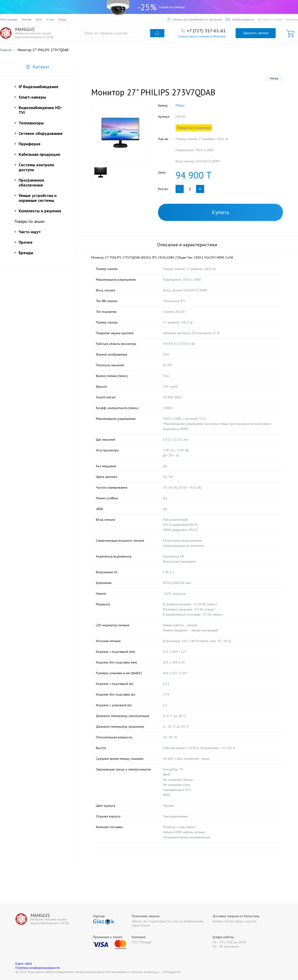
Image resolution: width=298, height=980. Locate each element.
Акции (62, 19)
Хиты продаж (9, 19)
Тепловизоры (31, 123)
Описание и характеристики (187, 245)
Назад (274, 78)
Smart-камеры (32, 97)
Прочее (26, 242)
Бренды (26, 253)
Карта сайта (24, 963)
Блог (39, 19)
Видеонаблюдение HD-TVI (41, 110)
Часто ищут (30, 232)
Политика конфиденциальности (38, 968)
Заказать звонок (256, 33)
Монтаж (27, 19)
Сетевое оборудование (41, 133)
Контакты (292, 19)
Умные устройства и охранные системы (38, 198)
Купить (221, 212)
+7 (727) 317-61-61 (206, 30)
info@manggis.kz (240, 19)
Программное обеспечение (31, 183)
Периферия (29, 144)
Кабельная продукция (39, 154)
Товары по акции (29, 221)
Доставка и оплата (270, 19)
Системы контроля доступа (36, 167)
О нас (50, 19)
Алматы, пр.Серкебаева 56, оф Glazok (195, 19)
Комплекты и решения (40, 211)
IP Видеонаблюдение (39, 87)
